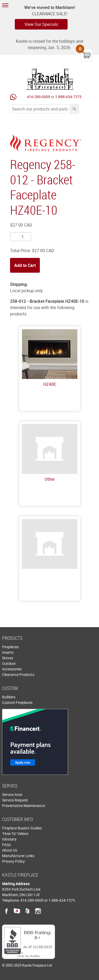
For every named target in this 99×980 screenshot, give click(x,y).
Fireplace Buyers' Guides (22, 828)
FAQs (6, 845)
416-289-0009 (39, 97)
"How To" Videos (15, 834)
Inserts (8, 652)
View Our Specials (41, 24)
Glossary (9, 839)
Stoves (8, 658)
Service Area (12, 794)
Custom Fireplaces (17, 702)
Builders (9, 697)
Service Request (15, 800)
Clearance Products (18, 674)
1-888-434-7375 (68, 97)
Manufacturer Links (18, 856)
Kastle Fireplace (50, 79)
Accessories (12, 669)
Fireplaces (10, 647)
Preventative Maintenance (23, 806)
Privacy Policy (13, 861)
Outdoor (9, 663)
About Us (10, 850)
